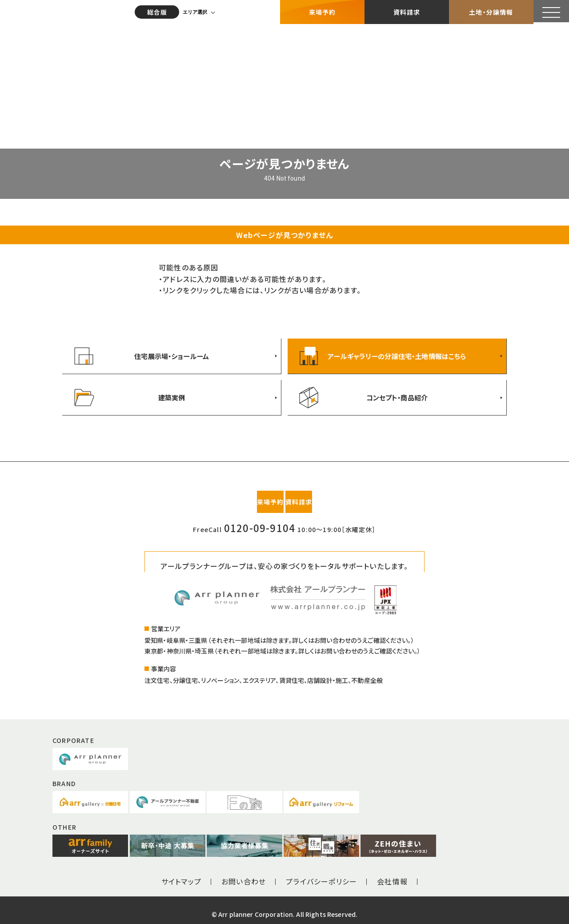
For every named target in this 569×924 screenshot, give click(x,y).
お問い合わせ (244, 873)
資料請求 (407, 11)
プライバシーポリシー (321, 873)
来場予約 (323, 11)
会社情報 (392, 873)
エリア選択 (198, 11)
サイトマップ (181, 873)
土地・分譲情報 (491, 11)
